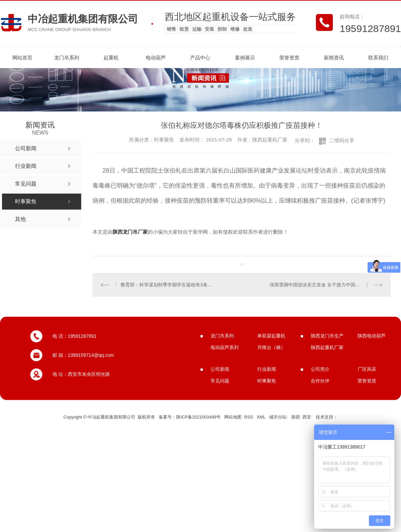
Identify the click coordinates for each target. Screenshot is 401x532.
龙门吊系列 (67, 58)
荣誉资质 (289, 58)
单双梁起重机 (271, 336)
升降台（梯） (271, 347)
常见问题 (220, 381)
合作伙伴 (320, 381)
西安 (307, 417)
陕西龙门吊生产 (327, 336)
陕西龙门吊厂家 (130, 232)
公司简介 (320, 369)
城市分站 (278, 417)
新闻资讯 (334, 58)
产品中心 (200, 58)
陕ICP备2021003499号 (198, 417)
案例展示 (245, 58)
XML (262, 417)
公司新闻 (220, 369)
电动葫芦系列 (225, 347)
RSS (249, 417)
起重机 (111, 58)
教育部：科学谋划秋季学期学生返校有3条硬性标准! (167, 285)
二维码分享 (342, 140)
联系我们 (378, 58)
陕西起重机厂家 (327, 347)
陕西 (296, 417)
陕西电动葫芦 (372, 336)
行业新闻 (267, 369)
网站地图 (233, 417)
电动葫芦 (156, 58)
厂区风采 (367, 369)
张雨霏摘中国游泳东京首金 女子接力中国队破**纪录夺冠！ (326, 285)
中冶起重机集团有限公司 (83, 19)
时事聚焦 (267, 381)
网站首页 (22, 58)
